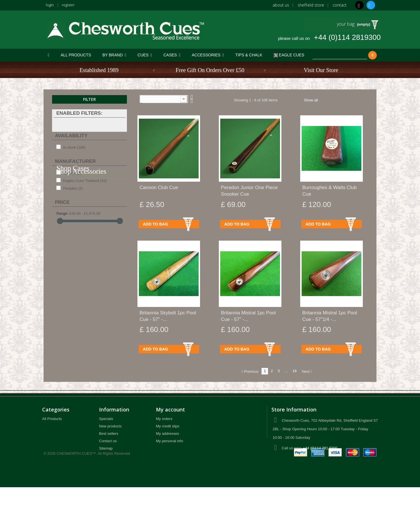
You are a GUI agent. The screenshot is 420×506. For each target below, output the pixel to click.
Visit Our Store (321, 70)
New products (110, 426)
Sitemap (106, 448)
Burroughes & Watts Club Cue (329, 191)
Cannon (72, 173)
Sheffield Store (311, 5)
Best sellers (109, 434)
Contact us (108, 441)
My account (170, 409)
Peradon (73, 188)
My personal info (169, 441)
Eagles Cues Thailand (85, 181)
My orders (164, 419)
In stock (74, 147)
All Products (52, 419)
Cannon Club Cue (159, 188)
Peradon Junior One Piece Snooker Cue (249, 191)
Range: (62, 213)
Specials (106, 419)
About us (281, 5)
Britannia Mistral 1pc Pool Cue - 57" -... (248, 316)
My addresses (167, 434)
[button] (114, 55)
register (69, 5)
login (50, 5)
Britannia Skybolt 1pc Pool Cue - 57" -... (168, 316)
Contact (340, 5)
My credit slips (168, 426)
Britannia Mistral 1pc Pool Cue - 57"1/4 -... (330, 316)
